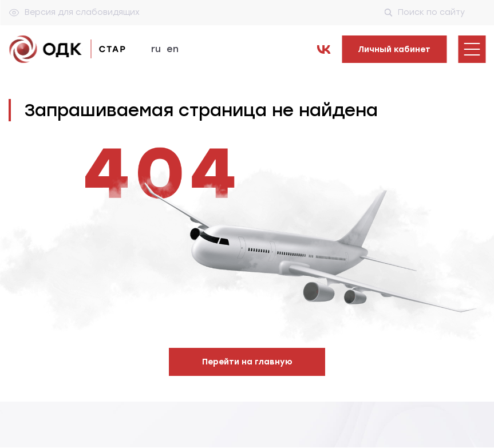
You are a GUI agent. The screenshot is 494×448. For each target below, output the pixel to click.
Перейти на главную (247, 362)
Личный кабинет (394, 49)
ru (156, 49)
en (173, 49)
